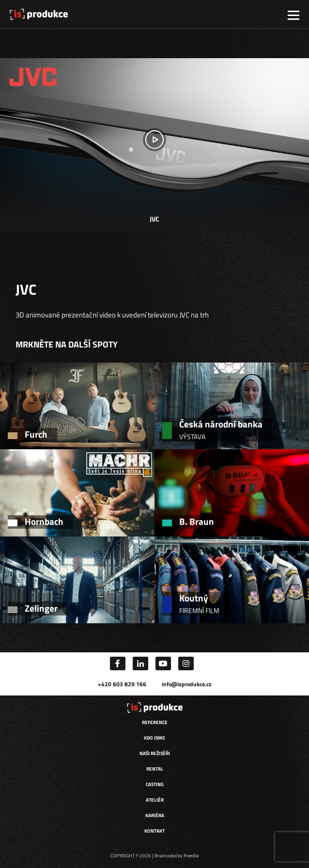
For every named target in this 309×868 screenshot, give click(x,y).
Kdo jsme (154, 738)
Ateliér (155, 800)
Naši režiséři (155, 753)
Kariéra (155, 815)
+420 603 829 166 (122, 684)
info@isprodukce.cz (186, 684)
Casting (155, 784)
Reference (155, 722)
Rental (155, 769)
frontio (191, 856)
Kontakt (154, 831)
